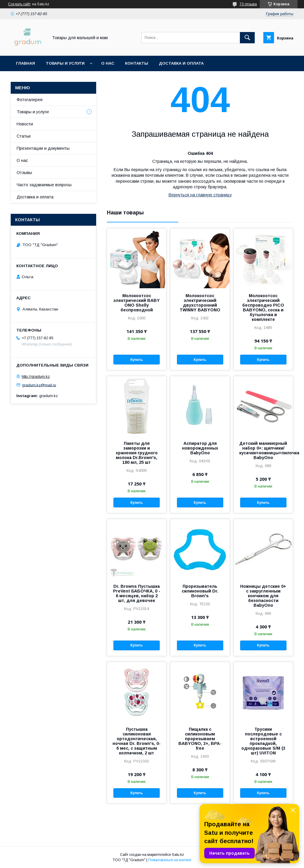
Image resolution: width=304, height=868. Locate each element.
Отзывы (24, 173)
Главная (26, 63)
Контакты (137, 63)
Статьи (24, 136)
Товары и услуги (65, 63)
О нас (108, 63)
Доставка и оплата (181, 63)
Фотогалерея (30, 100)
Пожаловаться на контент (170, 860)
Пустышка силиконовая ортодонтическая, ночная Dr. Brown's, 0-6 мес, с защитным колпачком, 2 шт (137, 741)
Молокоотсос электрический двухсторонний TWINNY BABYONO (200, 303)
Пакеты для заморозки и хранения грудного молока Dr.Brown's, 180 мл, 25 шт (137, 453)
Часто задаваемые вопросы (44, 185)
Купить (137, 360)
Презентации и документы (43, 148)
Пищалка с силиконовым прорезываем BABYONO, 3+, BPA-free (200, 739)
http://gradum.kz (36, 376)
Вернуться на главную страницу (200, 195)
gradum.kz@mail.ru (39, 385)
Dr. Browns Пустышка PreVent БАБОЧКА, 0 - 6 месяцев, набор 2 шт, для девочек (137, 593)
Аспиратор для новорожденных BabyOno (200, 448)
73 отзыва (248, 4)
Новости (25, 124)
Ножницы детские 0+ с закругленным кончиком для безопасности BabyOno (263, 596)
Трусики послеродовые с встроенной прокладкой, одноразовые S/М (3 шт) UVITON (263, 741)
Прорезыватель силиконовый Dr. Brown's (200, 591)
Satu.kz (178, 855)
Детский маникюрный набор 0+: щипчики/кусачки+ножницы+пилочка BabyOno (263, 450)
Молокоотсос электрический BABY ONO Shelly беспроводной (137, 303)
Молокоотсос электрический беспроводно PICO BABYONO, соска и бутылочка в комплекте (263, 308)
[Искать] (247, 38)
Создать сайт (19, 4)
